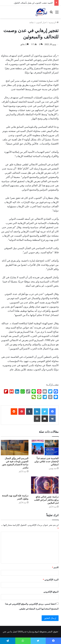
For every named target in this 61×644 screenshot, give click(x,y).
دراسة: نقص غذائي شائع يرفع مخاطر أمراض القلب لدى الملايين (46, 500)
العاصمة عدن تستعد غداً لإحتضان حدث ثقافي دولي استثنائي (46, 461)
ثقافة (32, 22)
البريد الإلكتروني (51, 580)
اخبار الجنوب (41, 22)
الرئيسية (54, 22)
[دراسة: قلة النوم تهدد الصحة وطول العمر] (15, 484)
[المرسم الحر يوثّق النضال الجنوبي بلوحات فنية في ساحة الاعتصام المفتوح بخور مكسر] (15, 448)
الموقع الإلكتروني (51, 592)
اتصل (15, 632)
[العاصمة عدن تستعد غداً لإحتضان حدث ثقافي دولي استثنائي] (45, 448)
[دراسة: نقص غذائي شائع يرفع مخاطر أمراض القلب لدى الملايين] (45, 485)
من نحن (6, 632)
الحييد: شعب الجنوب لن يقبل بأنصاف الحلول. (33, 3)
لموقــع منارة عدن (31, 632)
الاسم (55, 567)
